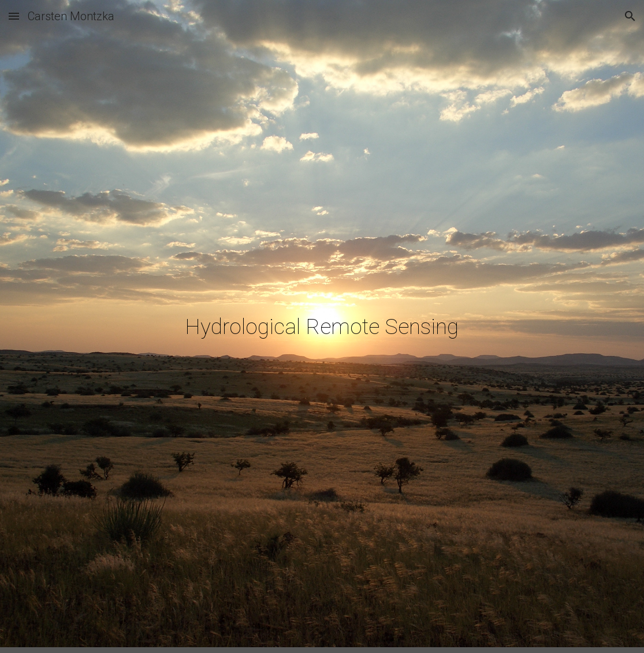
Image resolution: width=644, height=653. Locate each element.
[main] (322, 327)
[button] (14, 16)
